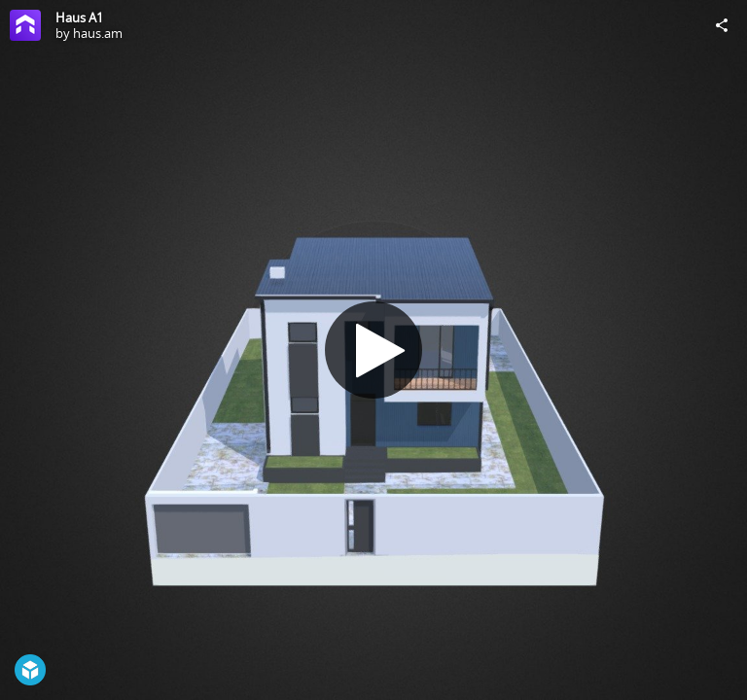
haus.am (98, 33)
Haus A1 (79, 17)
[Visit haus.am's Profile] (25, 25)
